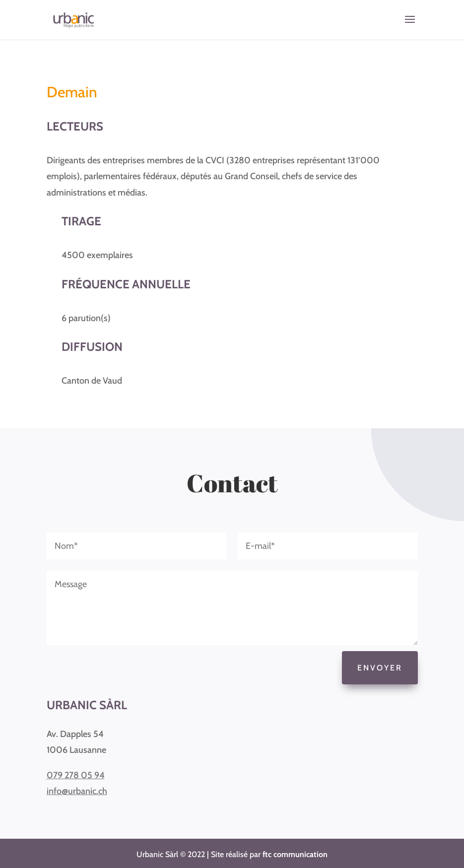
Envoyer (380, 668)
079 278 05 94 (76, 775)
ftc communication (295, 854)
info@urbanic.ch (77, 791)
